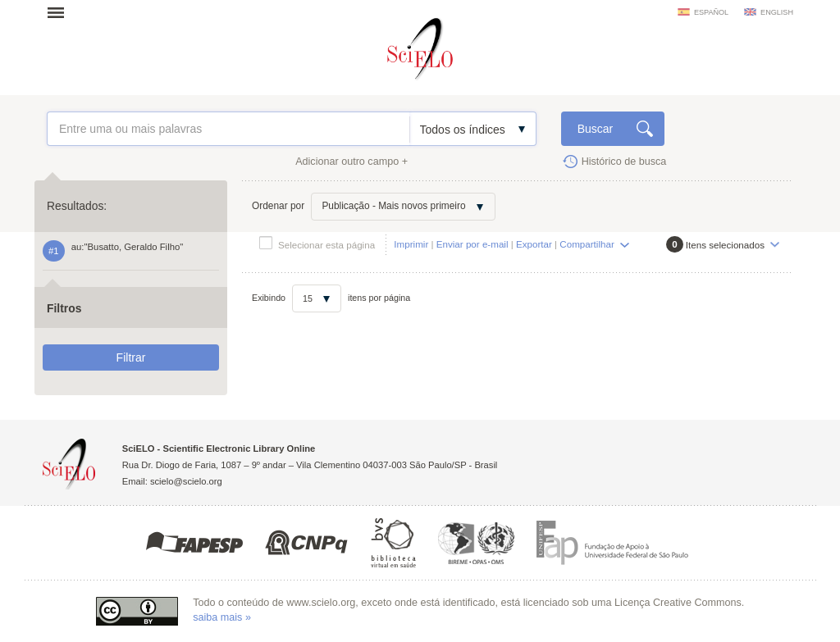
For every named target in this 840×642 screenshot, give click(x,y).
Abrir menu (61, 12)
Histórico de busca (624, 162)
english (777, 12)
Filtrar (131, 357)
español (711, 12)
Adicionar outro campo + (352, 162)
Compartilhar (587, 244)
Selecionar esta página (326, 245)
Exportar (534, 244)
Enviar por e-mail (472, 244)
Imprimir (411, 244)
